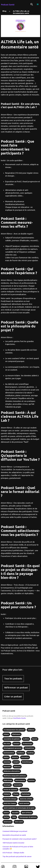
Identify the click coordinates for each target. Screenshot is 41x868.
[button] (38, 4)
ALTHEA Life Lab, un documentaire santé (21, 11)
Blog (4, 11)
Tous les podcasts (13, 679)
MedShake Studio (20, 718)
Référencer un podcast (16, 688)
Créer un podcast (13, 697)
